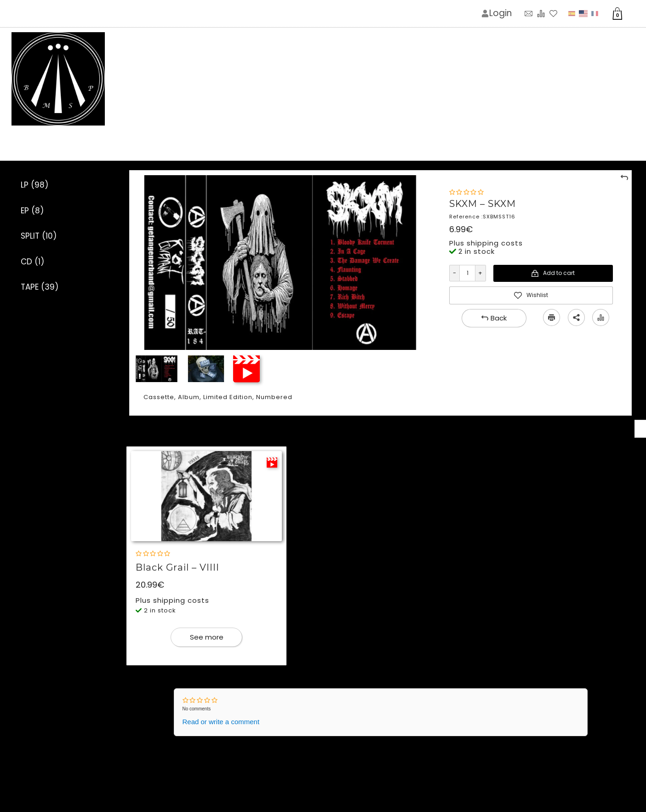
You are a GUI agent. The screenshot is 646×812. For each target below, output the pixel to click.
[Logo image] (58, 79)
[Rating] (466, 192)
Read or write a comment (221, 722)
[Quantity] (467, 273)
